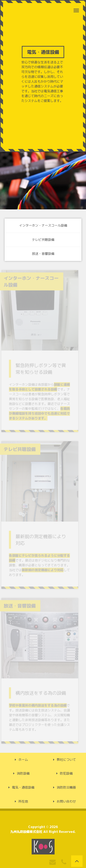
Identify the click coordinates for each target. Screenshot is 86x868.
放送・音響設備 (43, 254)
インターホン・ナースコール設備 (43, 225)
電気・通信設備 (23, 787)
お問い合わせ (66, 801)
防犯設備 (66, 773)
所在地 (23, 801)
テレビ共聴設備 (43, 240)
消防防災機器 (66, 787)
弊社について (66, 760)
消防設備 (23, 773)
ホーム (23, 760)
